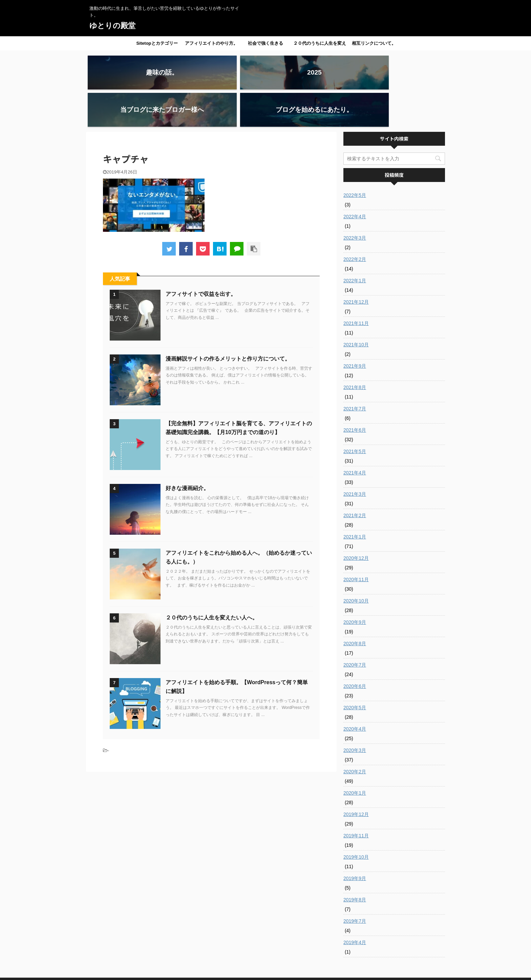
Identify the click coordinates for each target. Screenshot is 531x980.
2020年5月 (355, 670)
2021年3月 (355, 457)
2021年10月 (356, 307)
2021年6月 (355, 393)
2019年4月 (355, 905)
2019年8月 (355, 862)
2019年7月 (355, 884)
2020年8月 (355, 606)
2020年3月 (355, 713)
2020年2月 (355, 734)
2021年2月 (355, 478)
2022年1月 (355, 243)
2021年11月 (356, 286)
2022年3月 (355, 201)
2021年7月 (355, 371)
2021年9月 (355, 329)
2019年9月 (355, 841)
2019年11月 (356, 798)
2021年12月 (356, 265)
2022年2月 (355, 222)
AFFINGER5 (325, 971)
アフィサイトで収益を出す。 (201, 257)
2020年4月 (355, 692)
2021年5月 (355, 414)
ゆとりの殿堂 (112, 26)
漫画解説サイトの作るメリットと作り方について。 (228, 321)
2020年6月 (355, 649)
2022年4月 (355, 179)
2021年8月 (355, 350)
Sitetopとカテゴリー (157, 43)
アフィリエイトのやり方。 (211, 43)
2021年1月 (355, 499)
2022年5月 (355, 158)
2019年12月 (356, 777)
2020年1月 (355, 756)
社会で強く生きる (265, 43)
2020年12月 (356, 521)
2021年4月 (355, 435)
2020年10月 (356, 564)
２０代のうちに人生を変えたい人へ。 (320, 45)
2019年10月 (356, 820)
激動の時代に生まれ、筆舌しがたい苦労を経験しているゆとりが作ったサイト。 (265, 964)
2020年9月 (355, 585)
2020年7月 (355, 628)
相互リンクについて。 (374, 43)
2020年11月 (356, 542)
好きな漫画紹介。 (187, 451)
